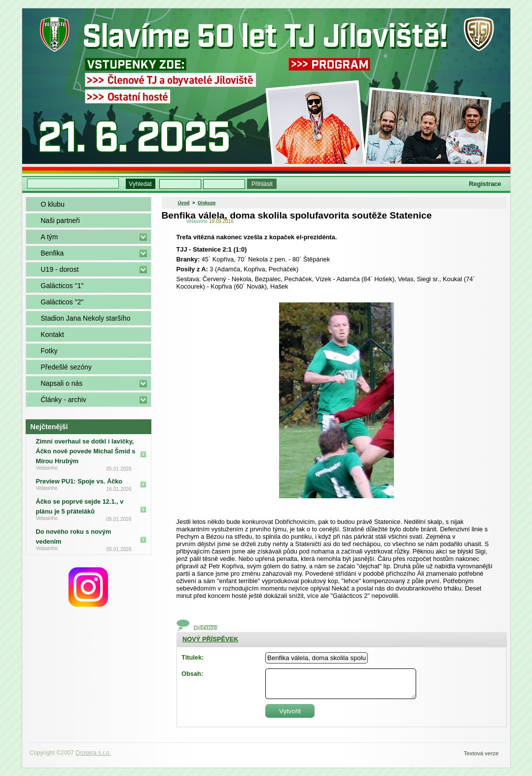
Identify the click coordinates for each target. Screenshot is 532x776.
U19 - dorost (60, 269)
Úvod (183, 203)
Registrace (485, 184)
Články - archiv (64, 400)
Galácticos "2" (62, 302)
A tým (50, 237)
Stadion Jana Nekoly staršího (86, 318)
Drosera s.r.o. (93, 753)
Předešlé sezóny (67, 367)
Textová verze (481, 753)
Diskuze (207, 203)
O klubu (53, 204)
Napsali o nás (62, 383)
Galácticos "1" (62, 286)
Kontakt (53, 334)
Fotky (49, 351)
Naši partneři (60, 221)
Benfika (53, 253)
